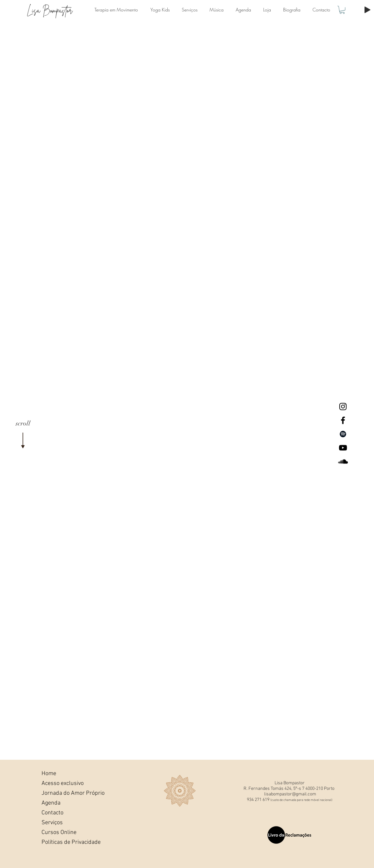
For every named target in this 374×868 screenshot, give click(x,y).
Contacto (52, 813)
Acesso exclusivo (63, 783)
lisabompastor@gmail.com (290, 794)
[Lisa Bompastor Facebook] (343, 420)
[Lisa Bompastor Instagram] (343, 407)
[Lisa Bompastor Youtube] (343, 448)
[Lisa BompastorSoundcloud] (343, 461)
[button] (342, 10)
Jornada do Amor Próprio (64, 793)
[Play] (367, 10)
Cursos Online (59, 833)
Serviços (52, 823)
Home (49, 774)
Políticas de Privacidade (64, 842)
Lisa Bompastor (50, 10)
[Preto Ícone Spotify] (343, 434)
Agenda (51, 803)
